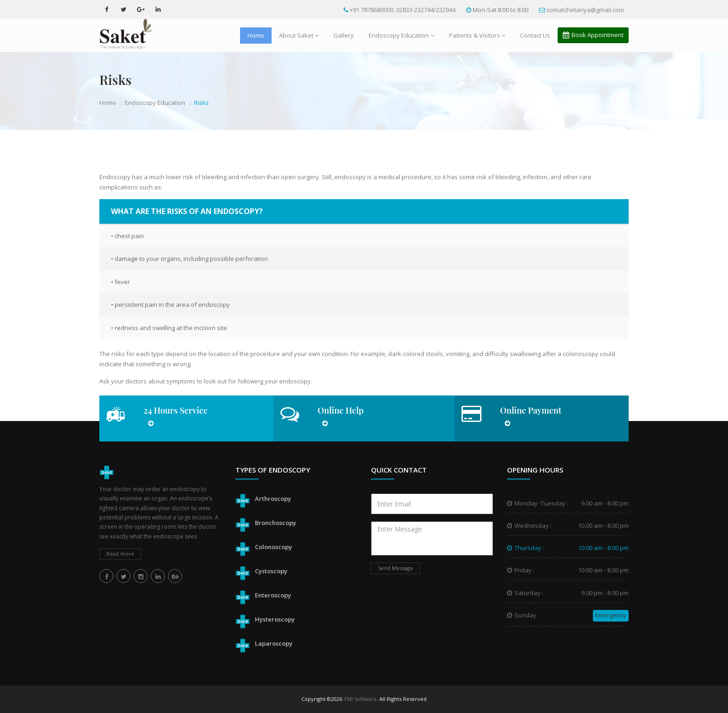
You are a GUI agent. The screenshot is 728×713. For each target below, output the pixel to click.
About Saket (299, 35)
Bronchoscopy (276, 523)
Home (256, 35)
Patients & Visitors (477, 35)
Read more (120, 554)
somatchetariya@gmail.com (585, 10)
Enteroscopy (273, 595)
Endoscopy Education (401, 35)
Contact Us (535, 35)
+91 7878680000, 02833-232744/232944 (402, 10)
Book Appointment (593, 35)
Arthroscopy (273, 499)
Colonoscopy (273, 547)
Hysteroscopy (275, 619)
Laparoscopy (274, 643)
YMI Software (360, 699)
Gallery (344, 35)
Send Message (396, 568)
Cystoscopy (271, 571)
